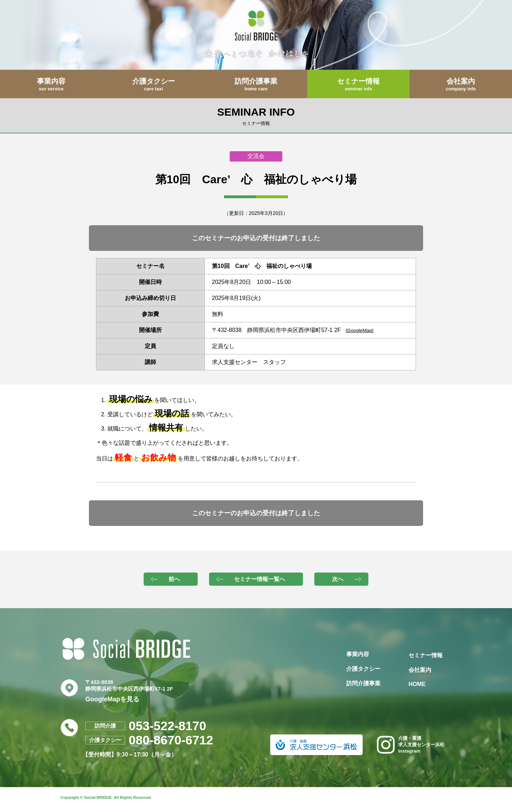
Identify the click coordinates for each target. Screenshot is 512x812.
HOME (417, 684)
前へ (174, 579)
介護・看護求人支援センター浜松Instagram (411, 745)
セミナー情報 (426, 655)
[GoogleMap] (360, 330)
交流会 (256, 156)
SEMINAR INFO (256, 116)
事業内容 (358, 654)
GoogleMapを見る (112, 699)
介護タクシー (363, 669)
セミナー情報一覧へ (260, 579)
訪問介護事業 (363, 683)
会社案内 (420, 670)
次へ (338, 579)
